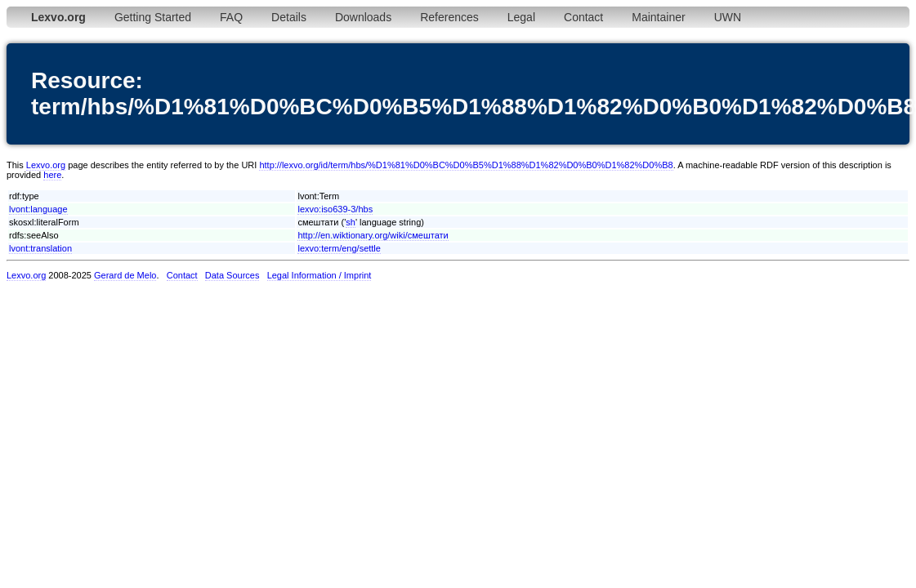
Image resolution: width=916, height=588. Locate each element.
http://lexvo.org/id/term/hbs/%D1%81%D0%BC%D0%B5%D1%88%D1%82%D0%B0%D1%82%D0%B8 (466, 165)
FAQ (231, 17)
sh (351, 222)
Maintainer (658, 17)
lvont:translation (40, 248)
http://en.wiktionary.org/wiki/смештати (373, 235)
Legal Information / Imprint (319, 275)
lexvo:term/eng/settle (339, 248)
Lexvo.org (46, 165)
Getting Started (153, 17)
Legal (521, 17)
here (52, 175)
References (449, 17)
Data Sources (232, 275)
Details (289, 17)
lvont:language (38, 209)
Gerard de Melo (125, 275)
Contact (583, 17)
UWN (728, 17)
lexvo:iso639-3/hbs (335, 209)
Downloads (363, 17)
